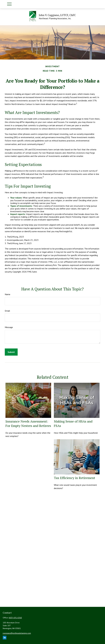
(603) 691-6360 (15, 618)
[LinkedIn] (5, 638)
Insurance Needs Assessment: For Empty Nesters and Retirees (28, 423)
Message (9, 327)
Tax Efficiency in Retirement (75, 478)
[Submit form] (11, 352)
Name (8, 294)
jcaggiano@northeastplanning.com (17, 633)
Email (7, 311)
